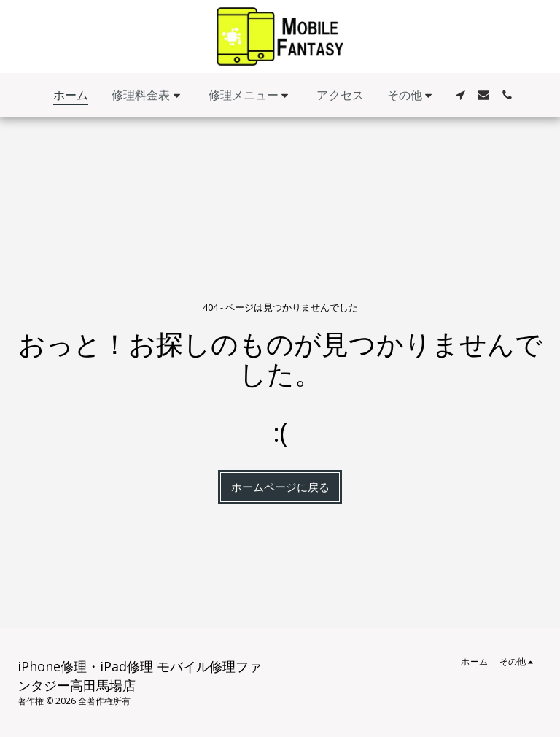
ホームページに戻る (280, 487)
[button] (148, 95)
